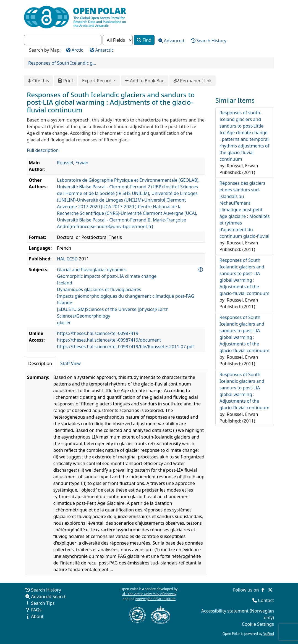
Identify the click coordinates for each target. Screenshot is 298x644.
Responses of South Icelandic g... (62, 63)
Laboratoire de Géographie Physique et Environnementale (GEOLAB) (128, 180)
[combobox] (63, 40)
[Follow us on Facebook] (263, 590)
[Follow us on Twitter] (270, 590)
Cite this (38, 81)
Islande (65, 303)
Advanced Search (49, 597)
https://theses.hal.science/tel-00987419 (98, 333)
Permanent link (192, 81)
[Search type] (118, 40)
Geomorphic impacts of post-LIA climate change (107, 276)
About (37, 616)
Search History (46, 590)
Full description (43, 150)
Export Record (97, 81)
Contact (266, 600)
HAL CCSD (67, 259)
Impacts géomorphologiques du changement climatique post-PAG (126, 296)
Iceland (65, 283)
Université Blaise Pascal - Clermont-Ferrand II (104, 220)
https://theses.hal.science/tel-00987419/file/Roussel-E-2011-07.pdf (126, 347)
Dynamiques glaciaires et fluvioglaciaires (99, 289)
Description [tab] (40, 363)
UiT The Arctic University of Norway (149, 594)
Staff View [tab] (70, 363)
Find (144, 40)
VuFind (269, 634)
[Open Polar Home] (75, 17)
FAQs (36, 610)
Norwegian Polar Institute (155, 599)
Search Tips (43, 603)
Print (66, 81)
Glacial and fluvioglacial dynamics (92, 270)
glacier (64, 323)
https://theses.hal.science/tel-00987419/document (109, 340)
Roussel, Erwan (73, 163)
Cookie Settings (258, 624)
